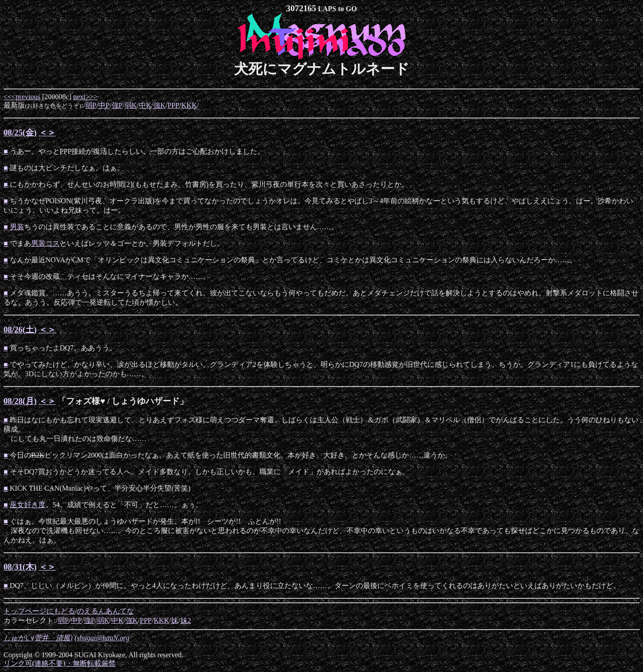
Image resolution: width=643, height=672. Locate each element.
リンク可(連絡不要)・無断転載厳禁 (60, 663)
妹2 (186, 620)
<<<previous (22, 97)
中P (104, 105)
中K (145, 105)
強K (159, 105)
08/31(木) (20, 567)
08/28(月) (20, 401)
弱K (131, 105)
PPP (173, 105)
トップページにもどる (39, 611)
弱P (91, 105)
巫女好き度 (28, 505)
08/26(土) (20, 330)
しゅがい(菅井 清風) (38, 638)
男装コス (46, 243)
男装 (17, 227)
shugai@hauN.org (103, 638)
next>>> (86, 97)
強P (117, 105)
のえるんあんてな (105, 611)
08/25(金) (20, 132)
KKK (189, 105)
